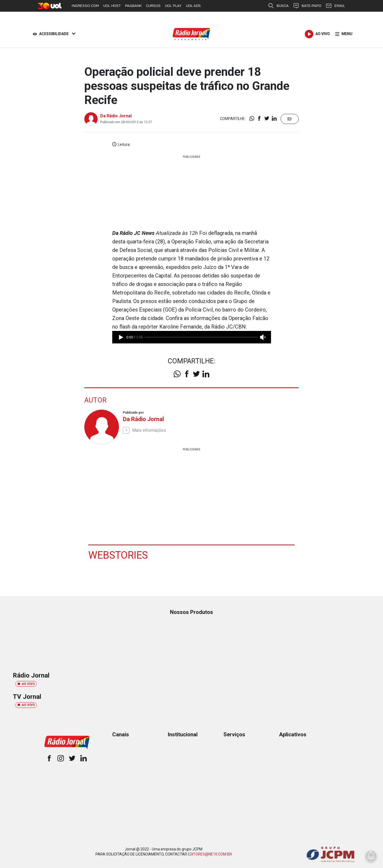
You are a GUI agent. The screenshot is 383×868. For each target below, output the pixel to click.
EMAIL (335, 6)
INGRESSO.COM (85, 6)
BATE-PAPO (307, 6)
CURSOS (153, 6)
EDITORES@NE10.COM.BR (210, 854)
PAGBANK (133, 6)
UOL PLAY (173, 6)
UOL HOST (112, 6)
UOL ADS (193, 6)
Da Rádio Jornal (116, 116)
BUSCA (278, 6)
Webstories (118, 555)
